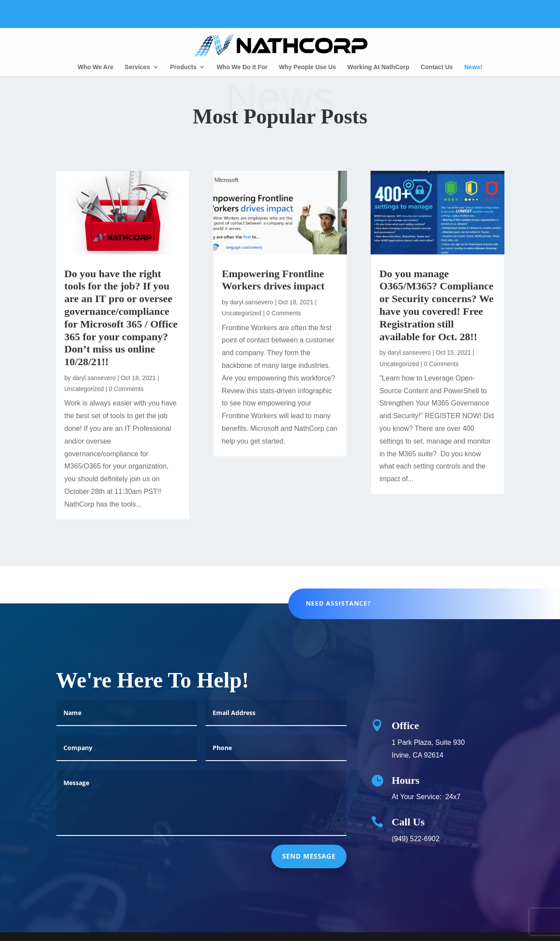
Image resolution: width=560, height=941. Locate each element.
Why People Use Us (307, 67)
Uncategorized (84, 389)
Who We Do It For (242, 67)
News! (473, 67)
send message (309, 864)
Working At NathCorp (378, 67)
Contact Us (437, 67)
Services (137, 67)
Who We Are (96, 67)
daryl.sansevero (94, 378)
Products (184, 67)
